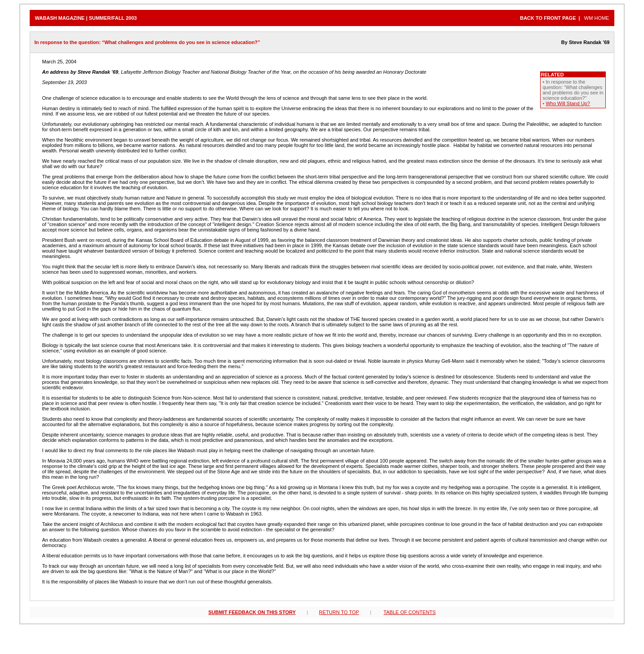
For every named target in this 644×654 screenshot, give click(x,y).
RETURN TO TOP (339, 612)
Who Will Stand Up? (568, 103)
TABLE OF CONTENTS (410, 612)
